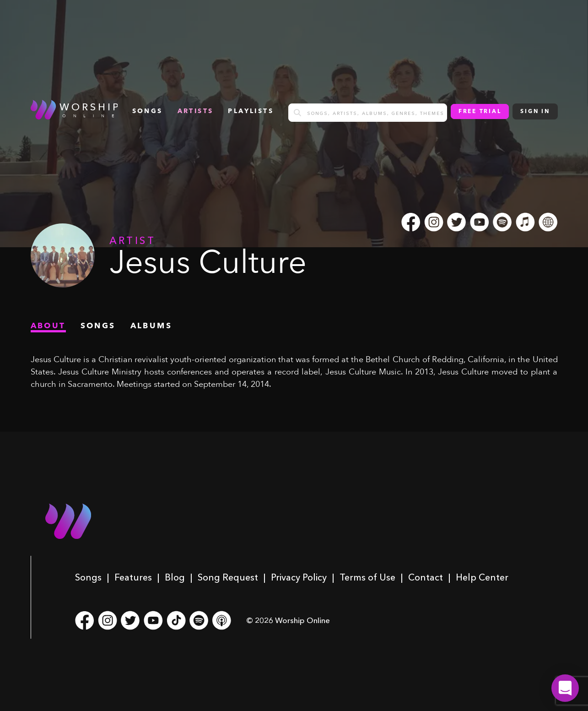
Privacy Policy (299, 577)
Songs (88, 577)
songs (148, 111)
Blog (175, 577)
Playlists (251, 111)
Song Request (228, 577)
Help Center (482, 577)
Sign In (535, 112)
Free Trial (480, 112)
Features (133, 577)
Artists (196, 111)
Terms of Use (367, 577)
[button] (565, 688)
